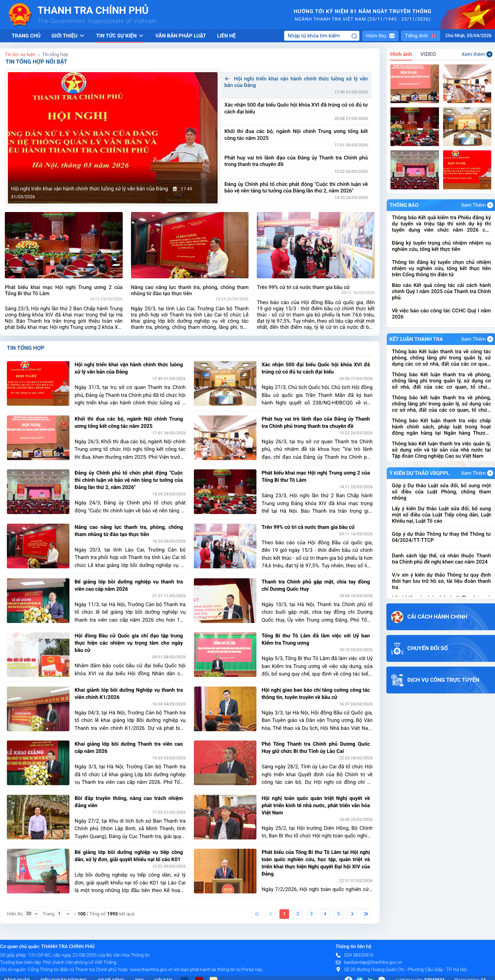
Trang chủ (26, 36)
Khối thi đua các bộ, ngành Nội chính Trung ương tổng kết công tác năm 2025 (296, 135)
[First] (257, 914)
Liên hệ (227, 36)
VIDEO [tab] (428, 54)
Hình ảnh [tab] (401, 54)
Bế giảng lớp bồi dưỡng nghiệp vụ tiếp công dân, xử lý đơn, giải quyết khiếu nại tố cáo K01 (129, 856)
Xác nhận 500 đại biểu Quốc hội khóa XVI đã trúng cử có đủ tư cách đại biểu (296, 108)
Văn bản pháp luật (181, 36)
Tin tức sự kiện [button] (120, 36)
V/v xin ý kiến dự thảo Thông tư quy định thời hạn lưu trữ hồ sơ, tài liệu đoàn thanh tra (441, 581)
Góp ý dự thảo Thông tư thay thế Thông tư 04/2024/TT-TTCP (441, 537)
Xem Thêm (477, 205)
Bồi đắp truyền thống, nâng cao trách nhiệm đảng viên (129, 802)
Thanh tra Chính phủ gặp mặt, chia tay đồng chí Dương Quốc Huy (316, 585)
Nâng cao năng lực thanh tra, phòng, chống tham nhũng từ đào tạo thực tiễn (129, 531)
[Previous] (271, 914)
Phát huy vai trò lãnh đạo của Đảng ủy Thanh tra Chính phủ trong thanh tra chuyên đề (296, 161)
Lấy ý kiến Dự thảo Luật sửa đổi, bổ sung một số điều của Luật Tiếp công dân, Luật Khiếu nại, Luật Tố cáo (441, 515)
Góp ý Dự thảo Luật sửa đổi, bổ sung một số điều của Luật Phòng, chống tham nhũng (441, 492)
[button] (380, 36)
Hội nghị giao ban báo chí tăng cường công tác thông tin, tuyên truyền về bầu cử (316, 694)
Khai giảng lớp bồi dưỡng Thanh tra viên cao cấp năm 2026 (129, 748)
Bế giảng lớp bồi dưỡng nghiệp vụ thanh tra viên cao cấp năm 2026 (129, 585)
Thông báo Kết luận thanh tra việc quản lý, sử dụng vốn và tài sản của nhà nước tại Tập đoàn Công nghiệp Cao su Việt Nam (441, 450)
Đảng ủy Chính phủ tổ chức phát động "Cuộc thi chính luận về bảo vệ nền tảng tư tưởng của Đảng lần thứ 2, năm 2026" (296, 188)
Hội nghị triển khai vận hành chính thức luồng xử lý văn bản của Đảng (296, 82)
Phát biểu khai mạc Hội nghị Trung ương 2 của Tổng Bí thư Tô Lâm (316, 476)
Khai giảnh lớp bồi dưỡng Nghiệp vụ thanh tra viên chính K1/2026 (129, 694)
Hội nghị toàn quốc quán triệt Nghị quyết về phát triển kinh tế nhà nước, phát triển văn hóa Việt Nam (316, 805)
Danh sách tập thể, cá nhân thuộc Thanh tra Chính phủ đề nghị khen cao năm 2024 (441, 559)
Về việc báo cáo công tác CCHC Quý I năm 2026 (441, 314)
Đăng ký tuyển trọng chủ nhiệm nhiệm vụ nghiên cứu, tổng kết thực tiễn (441, 246)
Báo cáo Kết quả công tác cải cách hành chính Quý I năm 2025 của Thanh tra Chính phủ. (441, 291)
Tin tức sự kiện (20, 55)
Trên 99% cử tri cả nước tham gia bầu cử (308, 527)
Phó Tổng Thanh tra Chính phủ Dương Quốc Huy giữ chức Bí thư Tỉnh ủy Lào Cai (316, 748)
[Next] (352, 914)
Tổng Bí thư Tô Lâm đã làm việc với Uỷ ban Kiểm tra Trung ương (316, 639)
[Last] (366, 914)
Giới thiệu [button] (68, 36)
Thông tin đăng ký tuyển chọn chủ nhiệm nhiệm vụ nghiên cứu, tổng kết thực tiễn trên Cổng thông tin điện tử (441, 268)
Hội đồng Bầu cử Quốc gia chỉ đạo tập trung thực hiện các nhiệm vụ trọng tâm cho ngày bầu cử (129, 643)
